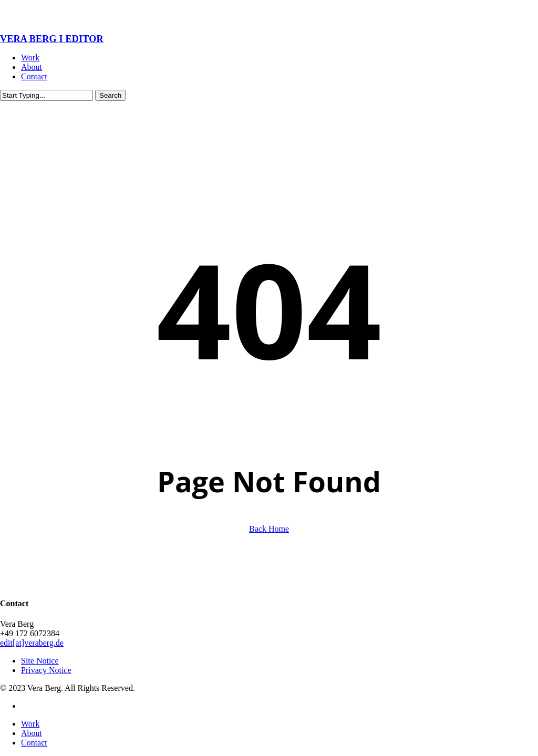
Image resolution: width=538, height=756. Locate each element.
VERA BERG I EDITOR (52, 39)
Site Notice (40, 661)
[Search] (46, 95)
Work (30, 724)
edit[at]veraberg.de (32, 643)
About (32, 733)
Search (110, 95)
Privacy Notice (46, 670)
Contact (34, 743)
